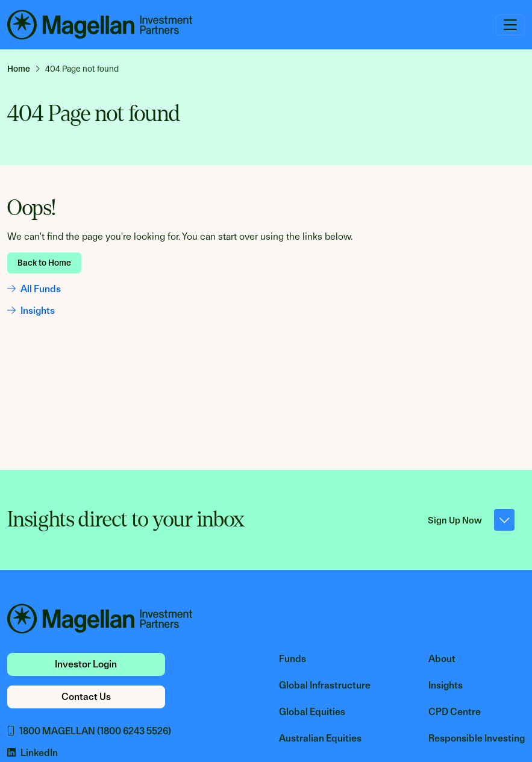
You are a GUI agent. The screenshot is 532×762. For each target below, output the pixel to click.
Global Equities (312, 712)
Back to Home (44, 263)
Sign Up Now (471, 520)
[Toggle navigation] (510, 25)
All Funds (34, 289)
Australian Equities (320, 738)
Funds (293, 659)
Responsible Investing (477, 738)
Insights (31, 311)
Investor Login (86, 664)
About (442, 659)
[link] (24, 69)
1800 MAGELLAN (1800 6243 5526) (89, 731)
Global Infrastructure (325, 685)
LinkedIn (33, 753)
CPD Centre (455, 712)
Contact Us (86, 697)
